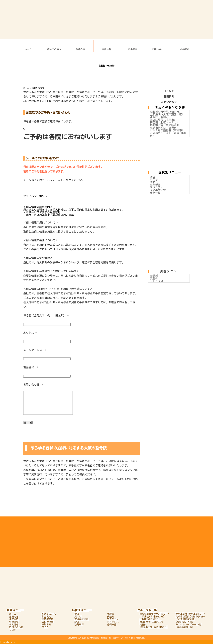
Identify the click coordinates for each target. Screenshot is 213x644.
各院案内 (185, 49)
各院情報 (169, 96)
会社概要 (14, 622)
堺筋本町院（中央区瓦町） (166, 125)
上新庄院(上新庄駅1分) (152, 617)
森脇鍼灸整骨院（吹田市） (166, 112)
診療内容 (80, 49)
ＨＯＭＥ (169, 91)
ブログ (13, 630)
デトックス (157, 281)
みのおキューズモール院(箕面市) (168, 134)
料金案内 (133, 49)
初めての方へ (54, 49)
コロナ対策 (48, 622)
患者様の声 (48, 619)
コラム (45, 627)
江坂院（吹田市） (161, 117)
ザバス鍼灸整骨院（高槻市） (167, 130)
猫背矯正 (155, 185)
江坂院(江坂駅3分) (150, 619)
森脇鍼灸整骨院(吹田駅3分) (154, 614)
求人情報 (14, 625)
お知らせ (46, 625)
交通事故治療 (158, 190)
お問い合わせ (159, 49)
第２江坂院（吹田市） (163, 120)
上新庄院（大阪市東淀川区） (167, 114)
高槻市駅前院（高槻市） (165, 128)
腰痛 (153, 182)
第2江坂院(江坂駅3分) (151, 622)
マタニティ (157, 187)
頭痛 (153, 177)
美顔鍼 (154, 276)
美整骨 (154, 278)
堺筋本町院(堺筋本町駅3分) (190, 614)
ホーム (28, 49)
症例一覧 (106, 49)
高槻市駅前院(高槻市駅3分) (190, 617)
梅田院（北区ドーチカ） (165, 122)
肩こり (154, 179)
